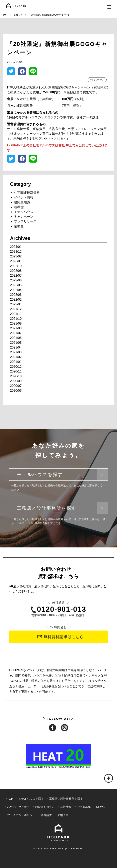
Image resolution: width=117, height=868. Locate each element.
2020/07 (16, 386)
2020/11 (16, 371)
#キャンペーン (97, 80)
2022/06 (16, 280)
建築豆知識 (22, 202)
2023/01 (16, 261)
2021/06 (16, 338)
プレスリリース (25, 221)
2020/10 (16, 376)
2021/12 (16, 309)
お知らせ (18, 15)
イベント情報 (24, 197)
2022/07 (16, 276)
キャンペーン (24, 217)
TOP (5, 15)
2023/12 (16, 252)
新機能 (19, 207)
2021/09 (16, 323)
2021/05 (16, 343)
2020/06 (16, 391)
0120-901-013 (59, 609)
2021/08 (16, 328)
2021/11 (16, 314)
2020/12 (16, 367)
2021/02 (16, 357)
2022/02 (16, 299)
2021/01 (16, 362)
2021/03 (16, 352)
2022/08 (16, 271)
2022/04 (16, 290)
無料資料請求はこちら (61, 637)
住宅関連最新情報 (27, 193)
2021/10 (16, 319)
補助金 (19, 226)
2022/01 (16, 304)
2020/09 (16, 381)
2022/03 (16, 295)
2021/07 (16, 333)
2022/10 (16, 266)
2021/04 (16, 347)
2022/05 (16, 285)
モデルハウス (24, 212)
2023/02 (16, 256)
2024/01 (16, 247)
